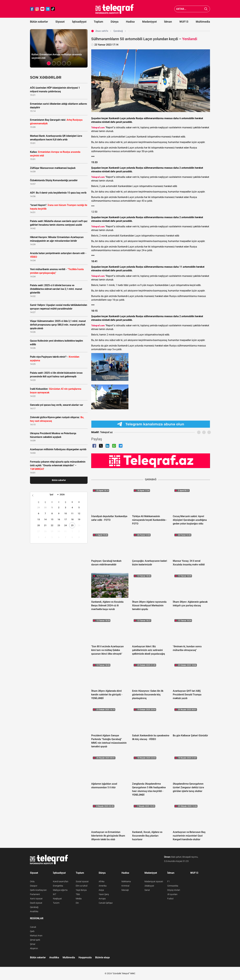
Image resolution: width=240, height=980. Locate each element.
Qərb (32, 931)
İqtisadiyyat (79, 22)
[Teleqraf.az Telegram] (48, 9)
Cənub (33, 927)
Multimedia (203, 22)
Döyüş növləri (174, 890)
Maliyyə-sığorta (60, 890)
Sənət (147, 890)
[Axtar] (206, 9)
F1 (169, 881)
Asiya (101, 890)
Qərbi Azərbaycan (38, 890)
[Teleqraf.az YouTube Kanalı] (151, 461)
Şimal (33, 944)
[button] (49, 63)
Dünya (115, 22)
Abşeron (34, 948)
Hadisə (130, 22)
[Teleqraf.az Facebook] (32, 9)
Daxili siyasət (36, 903)
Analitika (34, 911)
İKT (55, 894)
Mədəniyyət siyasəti (154, 881)
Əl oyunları (172, 894)
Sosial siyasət (82, 881)
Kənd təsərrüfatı (61, 881)
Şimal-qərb (35, 940)
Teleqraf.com (98, 128)
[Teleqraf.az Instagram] (37, 9)
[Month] (54, 495)
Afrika (102, 881)
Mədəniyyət (149, 22)
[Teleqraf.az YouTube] (42, 9)
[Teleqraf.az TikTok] (53, 9)
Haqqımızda (85, 957)
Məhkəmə (126, 881)
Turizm (56, 903)
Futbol (170, 899)
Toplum (98, 22)
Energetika (58, 886)
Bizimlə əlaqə (102, 957)
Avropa (102, 899)
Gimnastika (173, 886)
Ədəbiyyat (149, 886)
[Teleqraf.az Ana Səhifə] (115, 9)
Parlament (35, 894)
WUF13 (184, 22)
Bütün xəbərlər (39, 22)
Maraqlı (125, 890)
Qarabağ (34, 907)
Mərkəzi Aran (36, 936)
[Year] (64, 495)
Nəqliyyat (57, 899)
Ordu (32, 881)
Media (79, 899)
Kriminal (125, 886)
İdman (168, 22)
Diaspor (34, 886)
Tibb (78, 894)
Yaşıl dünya (81, 890)
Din (77, 903)
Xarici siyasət (36, 899)
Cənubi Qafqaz (106, 903)
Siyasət (60, 22)
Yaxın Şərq (104, 894)
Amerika (103, 886)
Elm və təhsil (82, 886)
